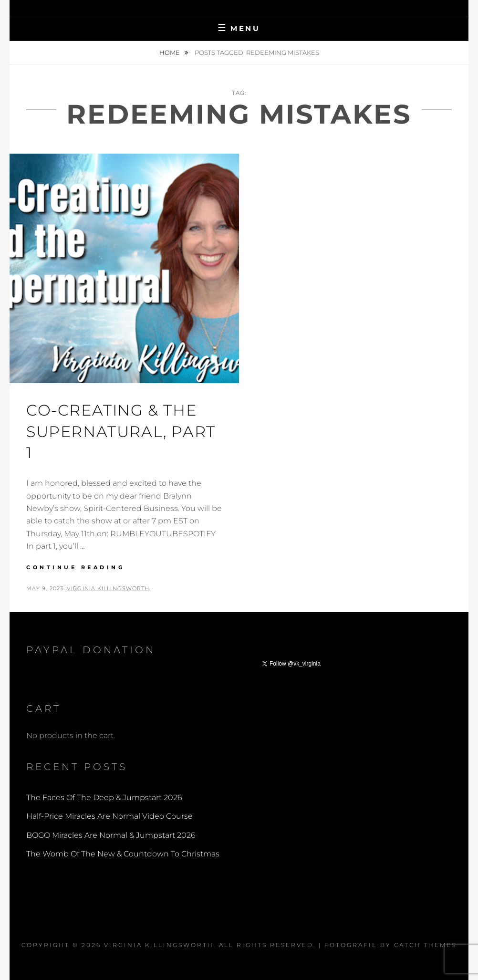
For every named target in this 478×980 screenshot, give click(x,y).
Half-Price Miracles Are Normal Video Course (109, 816)
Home (170, 52)
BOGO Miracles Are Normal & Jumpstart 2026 (111, 835)
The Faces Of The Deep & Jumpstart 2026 (104, 798)
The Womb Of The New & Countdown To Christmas (123, 854)
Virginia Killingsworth (108, 588)
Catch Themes (425, 945)
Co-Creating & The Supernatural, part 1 (121, 432)
